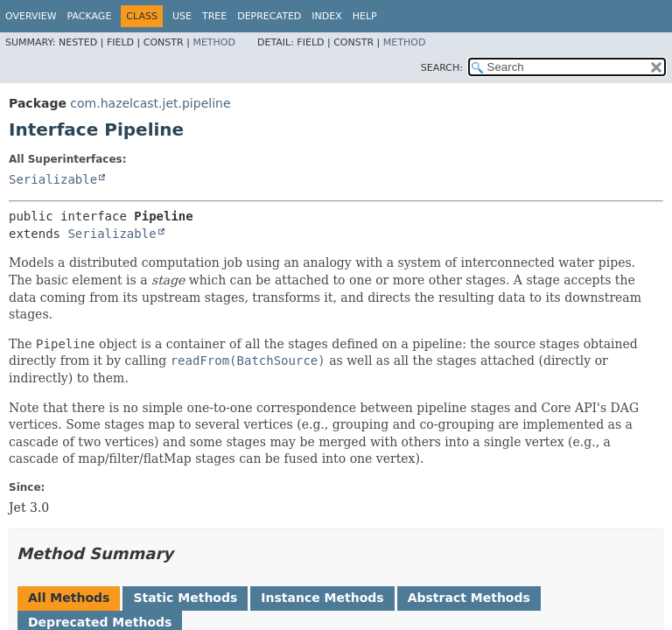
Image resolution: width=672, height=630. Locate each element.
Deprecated (269, 16)
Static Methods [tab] (185, 598)
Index (326, 16)
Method (214, 42)
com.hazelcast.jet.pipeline (150, 103)
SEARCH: (442, 68)
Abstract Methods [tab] (469, 598)
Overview (31, 16)
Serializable (53, 179)
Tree (214, 16)
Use (182, 16)
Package (90, 16)
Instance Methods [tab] (322, 598)
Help (365, 16)
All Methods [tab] (69, 598)
